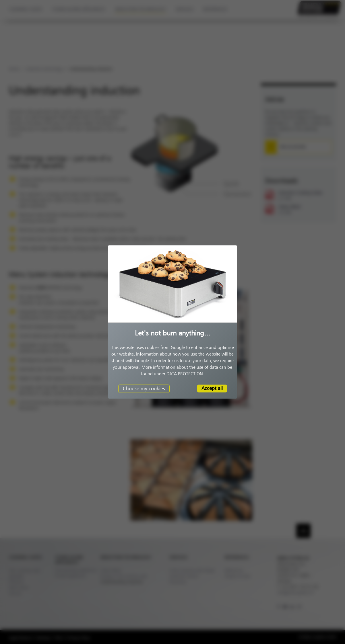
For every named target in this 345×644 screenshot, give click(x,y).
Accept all (212, 388)
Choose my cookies (144, 389)
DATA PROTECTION (185, 374)
